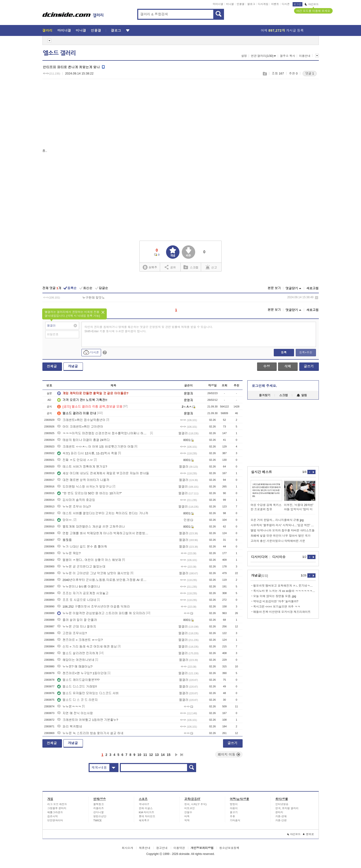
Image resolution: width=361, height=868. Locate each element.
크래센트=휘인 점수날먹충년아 (81, 420)
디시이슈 (279, 557)
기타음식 (235, 820)
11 (145, 755)
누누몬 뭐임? (69, 553)
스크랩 (265, 74)
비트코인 (190, 808)
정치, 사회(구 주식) (196, 804)
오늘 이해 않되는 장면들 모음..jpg (275, 596)
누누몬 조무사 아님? (74, 507)
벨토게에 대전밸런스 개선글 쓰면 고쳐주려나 (91, 527)
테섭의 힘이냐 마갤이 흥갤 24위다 (83, 440)
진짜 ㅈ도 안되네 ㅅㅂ (75, 460)
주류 (233, 816)
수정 (267, 366)
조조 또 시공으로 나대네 (77, 600)
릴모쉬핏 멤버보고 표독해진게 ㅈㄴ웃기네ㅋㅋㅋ (284, 586)
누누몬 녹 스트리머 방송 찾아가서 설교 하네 (90, 733)
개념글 (73, 366)
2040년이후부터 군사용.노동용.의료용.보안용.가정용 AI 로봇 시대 (103, 580)
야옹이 (234, 808)
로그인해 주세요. (264, 386)
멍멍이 (234, 804)
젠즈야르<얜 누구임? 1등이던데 (82, 673)
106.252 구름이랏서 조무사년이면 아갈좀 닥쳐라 (93, 607)
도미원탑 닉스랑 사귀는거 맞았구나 (84, 487)
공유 (170, 267)
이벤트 (275, 4)
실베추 (150, 267)
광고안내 (162, 848)
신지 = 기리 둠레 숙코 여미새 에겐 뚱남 (87, 647)
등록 (284, 352)
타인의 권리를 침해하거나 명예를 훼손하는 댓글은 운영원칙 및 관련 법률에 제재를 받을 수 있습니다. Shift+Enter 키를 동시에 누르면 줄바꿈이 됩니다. (149, 329)
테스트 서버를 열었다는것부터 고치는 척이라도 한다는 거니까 (103, 513)
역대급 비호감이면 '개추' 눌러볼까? (276, 601)
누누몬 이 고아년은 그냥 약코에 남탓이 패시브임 (93, 573)
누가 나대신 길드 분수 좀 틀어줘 (82, 547)
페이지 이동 (229, 754)
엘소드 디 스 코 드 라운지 (77, 700)
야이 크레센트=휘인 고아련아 (80, 427)
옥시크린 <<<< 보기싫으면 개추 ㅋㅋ (277, 607)
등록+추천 (306, 352)
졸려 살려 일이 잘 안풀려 (77, 620)
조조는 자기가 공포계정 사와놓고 (83, 593)
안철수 (188, 812)
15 (169, 755)
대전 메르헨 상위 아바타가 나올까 (83, 480)
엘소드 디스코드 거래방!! (77, 687)
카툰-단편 (281, 820)
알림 (302, 395)
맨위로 (308, 834)
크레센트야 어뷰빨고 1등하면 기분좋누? (88, 720)
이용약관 (179, 848)
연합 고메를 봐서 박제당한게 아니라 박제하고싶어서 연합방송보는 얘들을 (103, 533)
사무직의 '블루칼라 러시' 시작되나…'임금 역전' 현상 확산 (283, 525)
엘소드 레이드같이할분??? (78, 680)
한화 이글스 (146, 808)
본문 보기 (274, 288)
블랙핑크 (99, 804)
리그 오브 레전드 (57, 804)
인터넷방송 (282, 804)
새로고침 (313, 288)
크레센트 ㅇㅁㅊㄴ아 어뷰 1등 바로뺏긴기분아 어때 (95, 447)
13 (157, 755)
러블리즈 (99, 808)
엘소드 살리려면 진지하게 (78, 653)
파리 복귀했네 (70, 727)
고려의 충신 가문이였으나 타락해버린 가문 (278, 541)
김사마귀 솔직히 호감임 (76, 500)
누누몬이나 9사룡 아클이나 (79, 587)
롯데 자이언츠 (147, 816)
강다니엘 (99, 812)
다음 (176, 755)
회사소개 (127, 848)
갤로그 (251, 4)
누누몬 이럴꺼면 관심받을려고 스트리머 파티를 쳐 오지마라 (101, 613)
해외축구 (144, 820)
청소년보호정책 (229, 848)
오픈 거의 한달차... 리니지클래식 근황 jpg (277, 520)
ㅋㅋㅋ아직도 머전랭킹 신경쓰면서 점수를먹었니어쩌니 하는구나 (103, 433)
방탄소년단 (100, 816)
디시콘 (286, 4)
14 (163, 755)
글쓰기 (309, 366)
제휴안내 (145, 848)
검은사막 (53, 816)
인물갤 (241, 4)
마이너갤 (218, 4)
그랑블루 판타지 (57, 808)
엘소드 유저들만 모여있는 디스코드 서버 (88, 693)
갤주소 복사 (287, 56)
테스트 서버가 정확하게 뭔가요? (82, 467)
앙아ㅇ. (65, 520)
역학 (187, 820)
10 (139, 755)
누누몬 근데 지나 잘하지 (77, 627)
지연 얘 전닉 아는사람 (75, 713)
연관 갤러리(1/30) (264, 56)
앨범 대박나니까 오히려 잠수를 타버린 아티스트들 (283, 531)
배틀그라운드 (55, 812)
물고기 (234, 812)
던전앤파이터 (55, 820)
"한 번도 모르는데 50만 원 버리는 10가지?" (89, 493)
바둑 (187, 816)
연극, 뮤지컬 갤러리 (287, 808)
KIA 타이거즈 (147, 812)
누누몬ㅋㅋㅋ (69, 707)
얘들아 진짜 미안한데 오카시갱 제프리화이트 (282, 612)
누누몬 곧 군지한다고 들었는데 (81, 567)
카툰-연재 (281, 816)
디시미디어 (259, 557)
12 (151, 755)
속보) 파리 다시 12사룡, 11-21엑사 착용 (87, 453)
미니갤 (230, 4)
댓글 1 (310, 73)
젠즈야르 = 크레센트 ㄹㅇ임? (80, 640)
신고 (211, 267)
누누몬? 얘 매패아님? (75, 667)
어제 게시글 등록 (282, 30)
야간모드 (312, 4)
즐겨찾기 (265, 395)
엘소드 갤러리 (59, 53)
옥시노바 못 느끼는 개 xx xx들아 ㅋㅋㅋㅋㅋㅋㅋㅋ (284, 591)
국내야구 (144, 804)
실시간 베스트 (262, 472)
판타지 (279, 812)
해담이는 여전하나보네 (76, 660)
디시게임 (263, 4)
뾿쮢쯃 (64, 540)
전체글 (52, 366)
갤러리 (48, 30)
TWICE (98, 820)
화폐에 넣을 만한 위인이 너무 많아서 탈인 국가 (281, 536)
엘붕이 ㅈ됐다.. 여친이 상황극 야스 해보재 (89, 560)
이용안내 (305, 56)
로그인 (297, 4)
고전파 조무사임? (72, 633)
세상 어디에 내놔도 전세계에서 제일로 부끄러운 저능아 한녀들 (103, 473)
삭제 (317, 298)
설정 (244, 56)
